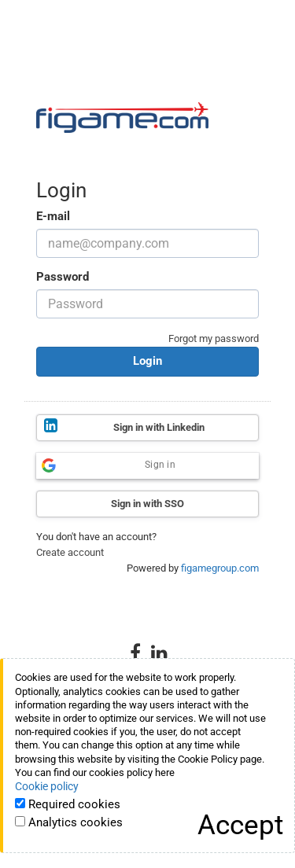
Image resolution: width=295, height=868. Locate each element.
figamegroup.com (220, 568)
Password (63, 277)
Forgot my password (214, 338)
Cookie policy (47, 786)
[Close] (240, 825)
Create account (70, 552)
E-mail (53, 216)
